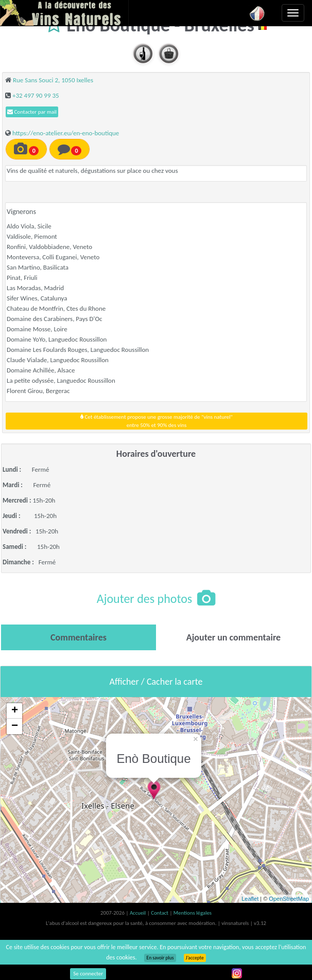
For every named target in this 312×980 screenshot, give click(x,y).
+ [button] (15, 711)
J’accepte (195, 958)
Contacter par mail (32, 112)
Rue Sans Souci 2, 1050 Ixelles (53, 80)
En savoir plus (160, 958)
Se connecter (88, 974)
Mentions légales (193, 913)
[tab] (79, 637)
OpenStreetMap (289, 899)
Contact (160, 913)
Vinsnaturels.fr (64, 13)
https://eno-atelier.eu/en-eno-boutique (66, 133)
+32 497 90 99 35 (36, 95)
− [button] (15, 726)
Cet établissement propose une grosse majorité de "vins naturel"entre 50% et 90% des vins (157, 421)
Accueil (138, 913)
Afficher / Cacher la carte (156, 682)
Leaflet (250, 899)
